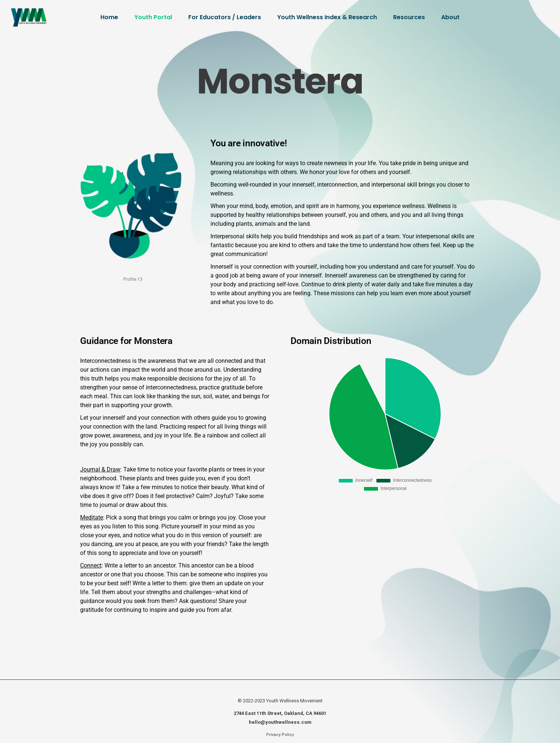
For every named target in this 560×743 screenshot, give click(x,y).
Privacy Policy (280, 735)
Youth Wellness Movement (294, 701)
